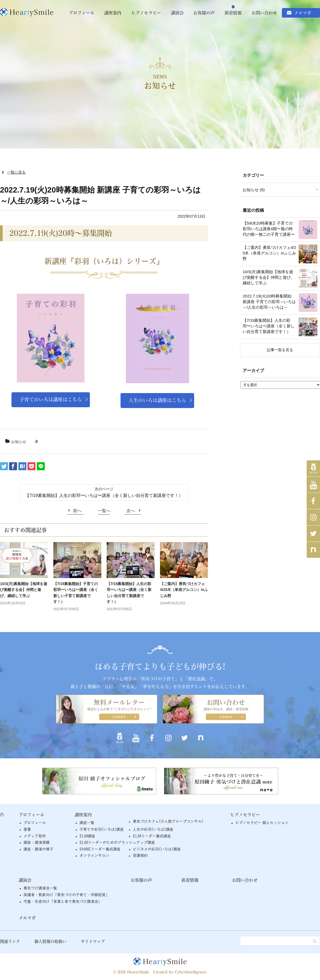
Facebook (313, 501)
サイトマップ (93, 941)
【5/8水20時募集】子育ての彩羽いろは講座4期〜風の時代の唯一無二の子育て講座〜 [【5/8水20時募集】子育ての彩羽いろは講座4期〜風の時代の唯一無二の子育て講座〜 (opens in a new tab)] (269, 229)
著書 (27, 830)
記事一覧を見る (280, 350)
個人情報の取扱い (50, 941)
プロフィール (82, 13)
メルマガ (303, 13)
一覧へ (104, 511)
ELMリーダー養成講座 (152, 836)
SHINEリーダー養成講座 (100, 849)
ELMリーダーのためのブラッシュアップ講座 (117, 843)
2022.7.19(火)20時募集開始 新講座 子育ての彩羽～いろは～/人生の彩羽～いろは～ (269, 302)
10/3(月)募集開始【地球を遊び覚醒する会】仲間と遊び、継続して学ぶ (24, 590)
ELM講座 (87, 836)
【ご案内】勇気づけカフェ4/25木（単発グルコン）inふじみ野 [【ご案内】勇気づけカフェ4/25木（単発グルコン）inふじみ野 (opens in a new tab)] (184, 590)
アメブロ (313, 468)
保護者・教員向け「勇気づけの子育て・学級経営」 (66, 895)
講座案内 (113, 13)
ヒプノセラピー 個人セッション (262, 823)
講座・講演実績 (37, 843)
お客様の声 (204, 13)
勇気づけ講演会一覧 (40, 888)
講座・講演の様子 (38, 849)
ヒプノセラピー (146, 13)
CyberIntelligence (191, 972)
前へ (77, 511)
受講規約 (140, 856)
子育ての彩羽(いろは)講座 (102, 830)
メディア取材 (35, 836)
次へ (131, 511)
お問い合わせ (264, 13)
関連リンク (10, 941)
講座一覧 (87, 823)
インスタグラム (313, 517)
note (313, 550)
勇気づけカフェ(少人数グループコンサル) (168, 822)
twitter (313, 534)
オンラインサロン (94, 856)
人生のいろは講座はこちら (157, 400)
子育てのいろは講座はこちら (51, 399)
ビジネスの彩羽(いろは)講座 (157, 849)
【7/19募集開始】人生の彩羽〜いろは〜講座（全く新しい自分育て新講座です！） (104, 495)
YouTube (313, 485)
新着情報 (233, 13)
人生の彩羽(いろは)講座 (153, 830)
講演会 (177, 13)
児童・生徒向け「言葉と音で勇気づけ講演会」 (63, 902)
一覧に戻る (16, 172)
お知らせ (19, 442)
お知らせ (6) (254, 190)
